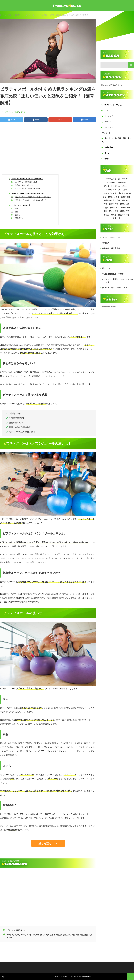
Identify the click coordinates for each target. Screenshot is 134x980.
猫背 (16, 15)
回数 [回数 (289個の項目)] (128, 197)
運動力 (107, 159)
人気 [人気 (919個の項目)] (115, 193)
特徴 (77, 935)
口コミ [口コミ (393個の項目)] (116, 197)
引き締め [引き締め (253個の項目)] (126, 200)
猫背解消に (17, 218)
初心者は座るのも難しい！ (23, 185)
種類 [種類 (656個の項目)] (128, 208)
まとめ (17, 935)
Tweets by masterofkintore (108, 307)
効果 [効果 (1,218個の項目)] (110, 197)
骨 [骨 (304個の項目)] (119, 218)
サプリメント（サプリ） (114, 105)
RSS (3, 976)
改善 (65, 935)
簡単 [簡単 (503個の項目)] (105, 211)
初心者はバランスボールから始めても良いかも (30, 200)
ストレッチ (109, 116)
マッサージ (106, 133)
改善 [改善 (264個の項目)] (111, 204)
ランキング (30, 935)
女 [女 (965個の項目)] (114, 200)
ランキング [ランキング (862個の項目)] (106, 193)
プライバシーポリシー (111, 237)
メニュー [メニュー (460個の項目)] (126, 186)
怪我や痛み (109, 147)
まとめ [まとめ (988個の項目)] (117, 179)
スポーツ (108, 122)
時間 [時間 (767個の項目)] (122, 204)
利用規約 (106, 243)
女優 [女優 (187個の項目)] (118, 200)
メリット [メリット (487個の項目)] (109, 190)
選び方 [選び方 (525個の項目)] (106, 215)
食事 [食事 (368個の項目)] (115, 218)
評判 (90, 935)
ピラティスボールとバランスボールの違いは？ (27, 194)
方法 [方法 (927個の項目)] (116, 204)
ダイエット (109, 128)
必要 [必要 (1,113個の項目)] (105, 204)
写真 (47, 935)
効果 (58, 935)
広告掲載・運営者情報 (111, 248)
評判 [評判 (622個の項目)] (128, 211)
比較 (73, 935)
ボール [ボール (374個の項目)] (117, 186)
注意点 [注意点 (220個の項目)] (105, 208)
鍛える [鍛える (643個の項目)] (114, 215)
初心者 (53, 935)
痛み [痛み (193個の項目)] (117, 208)
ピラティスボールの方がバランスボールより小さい (31, 197)
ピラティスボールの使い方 (20, 205)
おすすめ (10, 935)
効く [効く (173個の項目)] (104, 197)
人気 (37, 935)
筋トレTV (106, 268)
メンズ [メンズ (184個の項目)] (117, 190)
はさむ (16, 215)
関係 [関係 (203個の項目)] (127, 215)
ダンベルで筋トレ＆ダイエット (115, 288)
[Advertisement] (48, 150)
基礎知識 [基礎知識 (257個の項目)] (107, 200)
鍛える (9, 937)
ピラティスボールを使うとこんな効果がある (26, 179)
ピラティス (11, 15)
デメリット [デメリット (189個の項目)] (108, 186)
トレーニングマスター (71, 976)
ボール (23, 935)
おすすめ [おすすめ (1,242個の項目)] (109, 179)
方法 (69, 935)
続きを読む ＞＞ (48, 843)
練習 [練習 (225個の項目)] (116, 211)
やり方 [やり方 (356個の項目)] (125, 179)
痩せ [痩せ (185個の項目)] (123, 208)
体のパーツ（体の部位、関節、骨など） (116, 140)
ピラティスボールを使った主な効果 (26, 188)
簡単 (82, 935)
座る (15, 208)
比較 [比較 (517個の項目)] (128, 204)
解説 (86, 935)
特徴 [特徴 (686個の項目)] (112, 208)
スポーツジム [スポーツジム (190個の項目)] (121, 183)
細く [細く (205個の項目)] (111, 211)
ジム (106, 110)
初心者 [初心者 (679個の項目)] (128, 193)
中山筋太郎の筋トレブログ (113, 274)
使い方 (42, 935)
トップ (2, 15)
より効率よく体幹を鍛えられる (24, 182)
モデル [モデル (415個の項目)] (125, 190)
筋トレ (20, 15)
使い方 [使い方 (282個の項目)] (121, 193)
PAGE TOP (130, 976)
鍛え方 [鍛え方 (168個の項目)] (121, 215)
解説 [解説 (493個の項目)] (122, 211)
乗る (15, 212)
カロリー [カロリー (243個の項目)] (110, 183)
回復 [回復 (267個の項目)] (123, 197)
